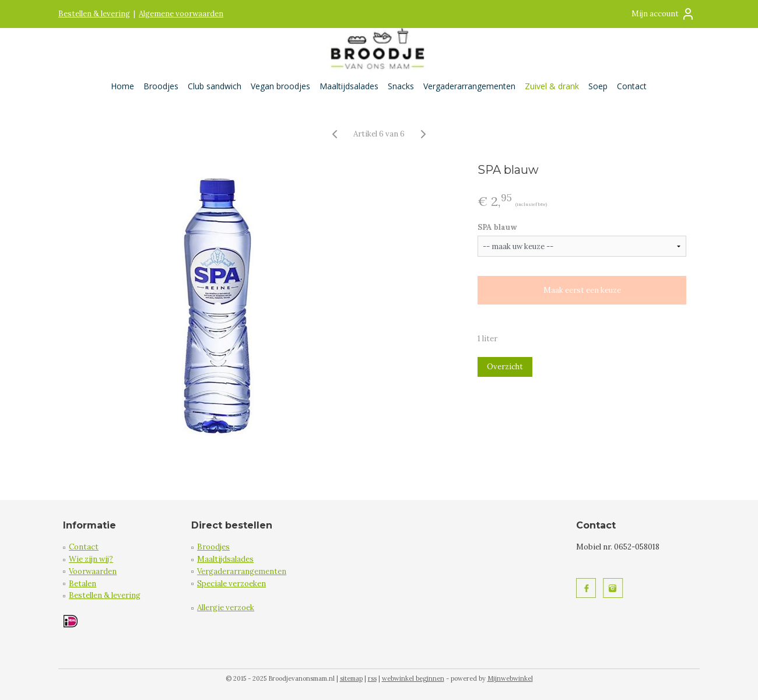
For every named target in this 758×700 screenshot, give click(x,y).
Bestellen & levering (94, 14)
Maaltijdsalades (349, 86)
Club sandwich (215, 86)
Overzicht (505, 367)
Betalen (83, 584)
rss (372, 678)
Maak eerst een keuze (582, 290)
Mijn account (663, 14)
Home (122, 86)
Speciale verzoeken (231, 584)
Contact (632, 86)
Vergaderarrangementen (469, 86)
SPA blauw (497, 227)
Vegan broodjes (280, 86)
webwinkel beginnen (413, 678)
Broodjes (161, 86)
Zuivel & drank (552, 86)
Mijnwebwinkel (510, 678)
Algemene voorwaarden (181, 14)
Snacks (401, 86)
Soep (598, 86)
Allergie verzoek (226, 608)
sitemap (351, 678)
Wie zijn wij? (91, 559)
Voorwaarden (93, 571)
